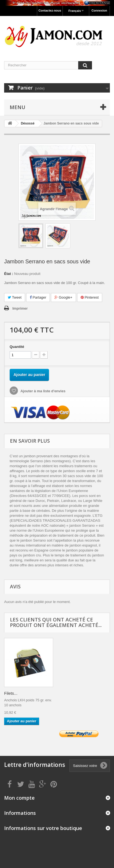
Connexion (99, 10)
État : (9, 274)
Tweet (15, 297)
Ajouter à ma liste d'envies (43, 391)
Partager (38, 297)
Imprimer (20, 308)
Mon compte (19, 798)
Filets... (11, 693)
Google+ (63, 297)
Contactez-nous (50, 10)
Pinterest (90, 297)
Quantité (17, 347)
